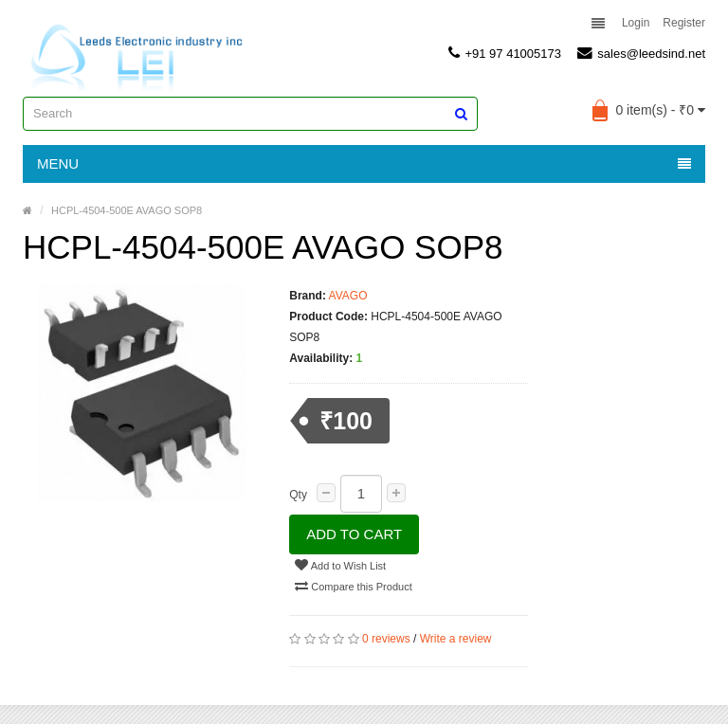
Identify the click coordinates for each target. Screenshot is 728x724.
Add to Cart (354, 534)
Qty (298, 495)
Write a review (456, 639)
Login (636, 23)
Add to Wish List (340, 565)
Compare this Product (353, 586)
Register (684, 23)
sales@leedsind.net (641, 53)
